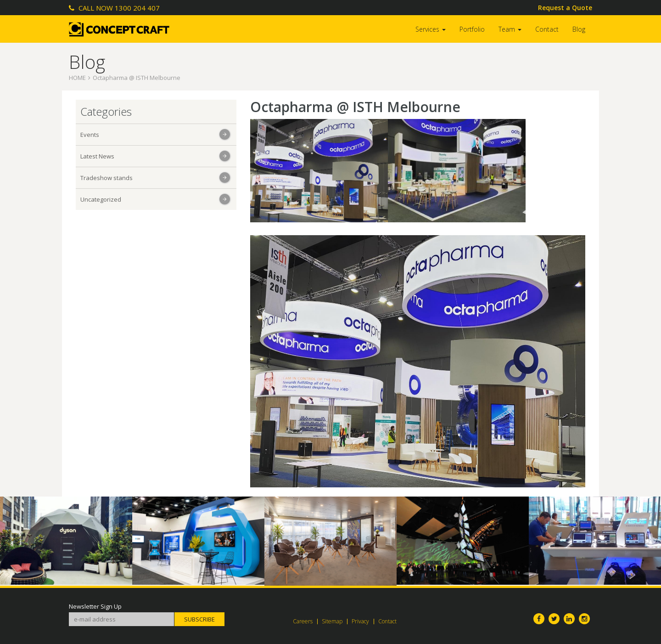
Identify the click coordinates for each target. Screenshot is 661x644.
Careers (303, 621)
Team (510, 29)
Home (77, 78)
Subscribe (199, 619)
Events (90, 135)
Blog (579, 29)
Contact (547, 29)
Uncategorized (101, 199)
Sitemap (332, 621)
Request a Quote (565, 8)
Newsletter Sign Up (95, 607)
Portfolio (472, 29)
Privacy (360, 621)
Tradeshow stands (106, 178)
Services (431, 29)
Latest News (97, 156)
